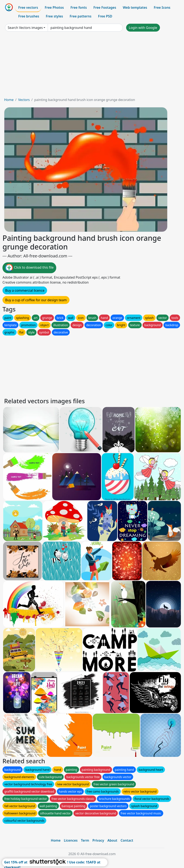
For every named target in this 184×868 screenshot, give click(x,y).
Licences (71, 840)
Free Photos (54, 7)
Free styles (54, 16)
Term (85, 840)
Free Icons (162, 7)
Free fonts (79, 7)
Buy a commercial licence (25, 290)
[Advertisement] (92, 66)
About (112, 840)
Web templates (135, 7)
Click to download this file (29, 268)
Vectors (24, 100)
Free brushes (29, 16)
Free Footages (105, 7)
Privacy (98, 840)
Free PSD (105, 16)
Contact (127, 840)
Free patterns (81, 16)
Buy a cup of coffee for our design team (36, 300)
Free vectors (28, 7)
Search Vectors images (25, 28)
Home (9, 100)
